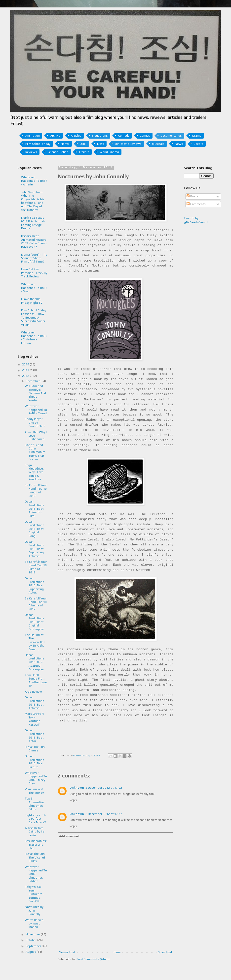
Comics (145, 136)
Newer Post (67, 952)
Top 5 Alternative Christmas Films (34, 804)
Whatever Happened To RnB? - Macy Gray (36, 778)
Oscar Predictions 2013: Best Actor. (35, 736)
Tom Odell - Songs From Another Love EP (36, 680)
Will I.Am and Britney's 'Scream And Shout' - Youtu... (35, 393)
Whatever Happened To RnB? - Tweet (36, 410)
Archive (55, 136)
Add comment (69, 836)
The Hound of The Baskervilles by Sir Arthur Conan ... (35, 642)
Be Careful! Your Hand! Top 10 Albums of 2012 (36, 604)
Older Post (165, 952)
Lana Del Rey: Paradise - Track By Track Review (34, 273)
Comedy (124, 136)
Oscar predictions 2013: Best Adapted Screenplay (35, 662)
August (31, 952)
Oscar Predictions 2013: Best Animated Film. (35, 509)
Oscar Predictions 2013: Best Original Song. (35, 529)
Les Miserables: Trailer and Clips (36, 845)
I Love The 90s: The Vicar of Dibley (35, 857)
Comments (196, 204)
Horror (65, 144)
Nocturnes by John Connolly (34, 910)
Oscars (198, 144)
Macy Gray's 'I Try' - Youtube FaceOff (34, 719)
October (31, 940)
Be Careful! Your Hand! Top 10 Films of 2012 (36, 567)
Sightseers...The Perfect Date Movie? (35, 819)
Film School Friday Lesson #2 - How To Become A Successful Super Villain (34, 318)
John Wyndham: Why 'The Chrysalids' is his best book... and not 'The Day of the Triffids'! (33, 201)
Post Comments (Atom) (93, 959)
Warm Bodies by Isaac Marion (34, 924)
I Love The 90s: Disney (35, 749)
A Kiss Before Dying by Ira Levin (35, 832)
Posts (192, 196)
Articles (76, 136)
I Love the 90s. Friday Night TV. (32, 301)
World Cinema (109, 152)
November (33, 934)
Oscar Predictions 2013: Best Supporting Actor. (35, 586)
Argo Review (33, 692)
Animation (33, 136)
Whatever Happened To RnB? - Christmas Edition (34, 338)
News (179, 144)
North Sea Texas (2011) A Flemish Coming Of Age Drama (33, 223)
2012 (26, 376)
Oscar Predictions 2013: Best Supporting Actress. (35, 549)
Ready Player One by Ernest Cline (35, 423)
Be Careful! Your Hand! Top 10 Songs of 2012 (36, 490)
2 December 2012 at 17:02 (104, 788)
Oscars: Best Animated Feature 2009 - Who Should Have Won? (34, 241)
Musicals (158, 144)
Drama (197, 136)
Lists (101, 144)
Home (117, 952)
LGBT (83, 144)
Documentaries (171, 136)
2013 (26, 370)
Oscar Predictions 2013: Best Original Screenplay (35, 622)
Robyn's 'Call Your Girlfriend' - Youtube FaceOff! (34, 894)
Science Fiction (58, 152)
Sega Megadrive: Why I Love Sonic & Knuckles (34, 472)
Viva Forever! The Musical (35, 791)
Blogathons (100, 136)
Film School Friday (38, 144)
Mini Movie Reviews (128, 144)
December (33, 381)
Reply (73, 800)
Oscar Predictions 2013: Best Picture (35, 761)
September (34, 946)
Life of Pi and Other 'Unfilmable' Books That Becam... (35, 452)
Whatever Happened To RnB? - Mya (34, 288)
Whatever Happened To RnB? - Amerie (34, 181)
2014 (26, 364)
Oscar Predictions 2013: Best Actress (35, 703)
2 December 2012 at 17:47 (104, 814)
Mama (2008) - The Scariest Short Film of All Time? (34, 258)
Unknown (77, 788)
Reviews (31, 152)
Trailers (84, 152)
